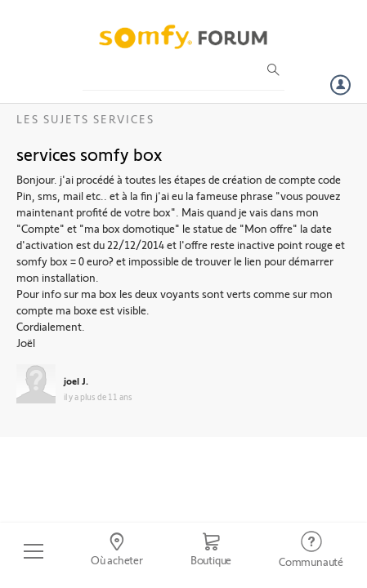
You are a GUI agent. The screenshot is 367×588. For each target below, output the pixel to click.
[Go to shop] (211, 551)
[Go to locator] (117, 551)
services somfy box (89, 154)
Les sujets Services (85, 119)
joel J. (76, 381)
